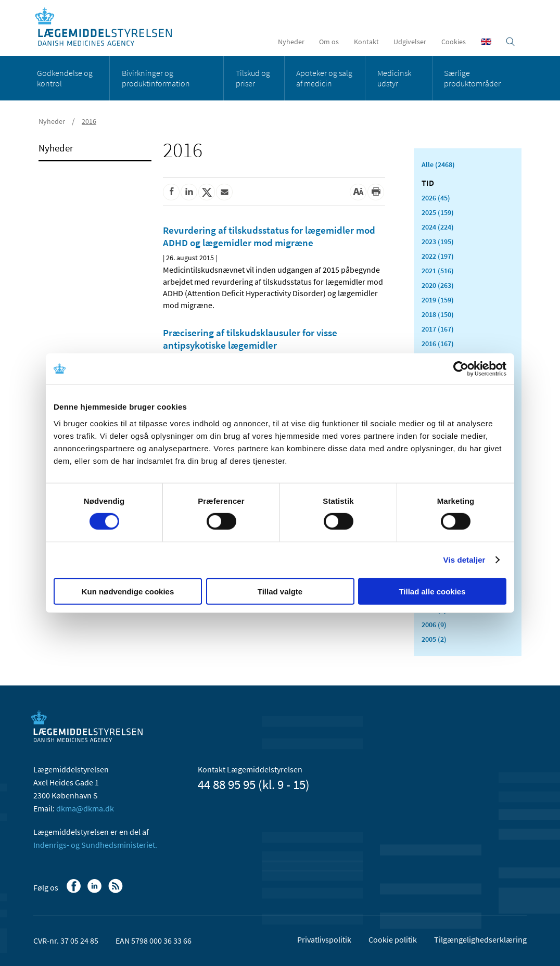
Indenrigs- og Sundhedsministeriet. (95, 845)
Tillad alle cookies (432, 591)
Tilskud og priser (253, 78)
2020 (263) (438, 285)
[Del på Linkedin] (189, 192)
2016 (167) (438, 344)
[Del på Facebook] (171, 192)
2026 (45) (436, 198)
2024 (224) (438, 227)
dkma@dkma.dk (85, 808)
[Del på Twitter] (207, 192)
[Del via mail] (224, 192)
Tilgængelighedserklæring (480, 939)
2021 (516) (438, 271)
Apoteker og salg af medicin (324, 78)
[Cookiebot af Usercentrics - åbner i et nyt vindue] (461, 369)
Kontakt (366, 42)
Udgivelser (410, 42)
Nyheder (291, 42)
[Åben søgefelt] (510, 42)
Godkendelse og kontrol (65, 78)
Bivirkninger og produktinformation (156, 78)
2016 (89, 121)
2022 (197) (438, 256)
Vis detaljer (464, 560)
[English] (486, 42)
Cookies (454, 42)
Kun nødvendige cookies (128, 591)
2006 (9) (434, 625)
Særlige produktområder (472, 78)
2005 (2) (434, 639)
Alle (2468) (438, 164)
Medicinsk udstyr (394, 78)
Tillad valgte (280, 591)
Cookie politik (393, 939)
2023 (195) (438, 241)
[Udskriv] (376, 192)
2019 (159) (438, 300)
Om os (329, 42)
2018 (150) (438, 314)
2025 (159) (438, 212)
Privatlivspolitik (324, 939)
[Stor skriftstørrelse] (358, 192)
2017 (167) (438, 329)
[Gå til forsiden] (109, 27)
